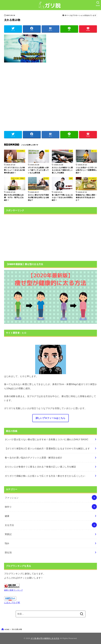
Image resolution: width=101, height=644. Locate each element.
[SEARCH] (98, 4)
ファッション (12, 498)
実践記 (8, 534)
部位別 (8, 552)
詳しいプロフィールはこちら (51, 418)
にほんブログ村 (12, 602)
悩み (7, 543)
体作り (8, 507)
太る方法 (9, 525)
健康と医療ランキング (13, 590)
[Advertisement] (50, 95)
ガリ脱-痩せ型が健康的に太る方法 (45, 638)
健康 (7, 516)
